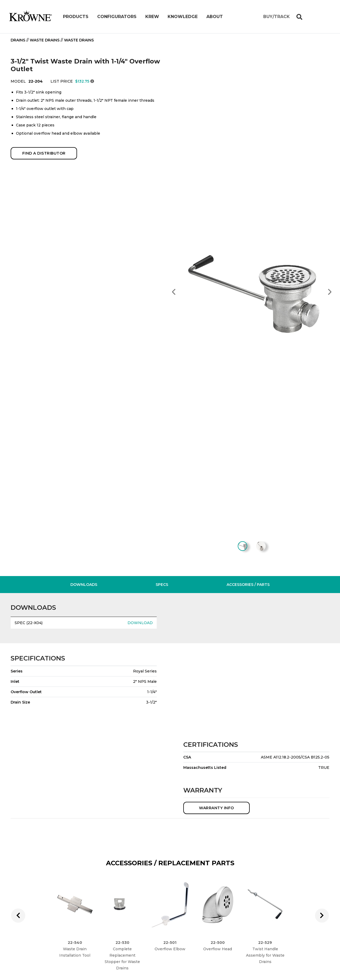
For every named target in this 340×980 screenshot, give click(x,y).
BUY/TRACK (277, 17)
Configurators (117, 17)
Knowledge (183, 17)
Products (76, 17)
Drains (18, 40)
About (215, 17)
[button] (174, 292)
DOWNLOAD (140, 627)
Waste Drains (45, 40)
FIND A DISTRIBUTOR (44, 153)
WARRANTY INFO (216, 812)
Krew (152, 17)
